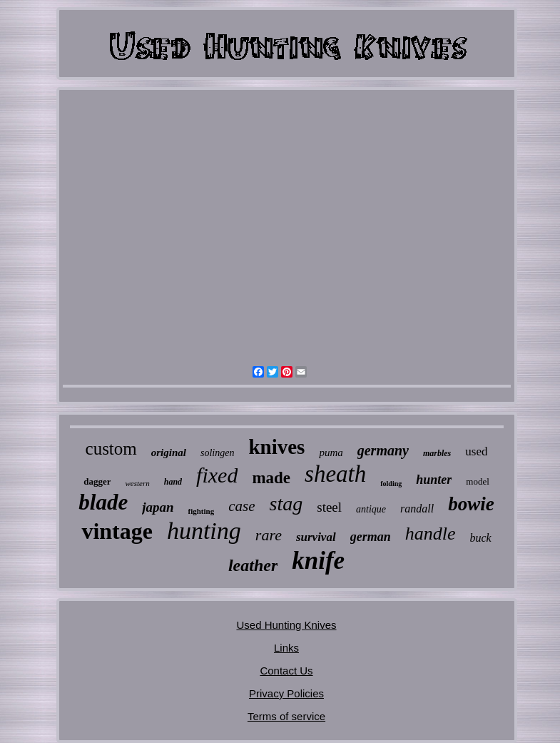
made (271, 478)
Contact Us (286, 671)
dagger (97, 481)
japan (158, 507)
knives (276, 447)
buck (480, 538)
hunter (434, 480)
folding (391, 484)
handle (431, 534)
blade (103, 502)
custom (111, 449)
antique (371, 509)
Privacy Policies (286, 693)
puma (331, 453)
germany (383, 450)
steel (329, 507)
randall (417, 509)
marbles (437, 453)
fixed (217, 475)
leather (253, 565)
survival (316, 537)
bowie (471, 504)
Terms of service (286, 716)
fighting (202, 511)
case (241, 506)
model (478, 481)
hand (173, 482)
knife (318, 561)
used (476, 451)
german (371, 537)
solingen (217, 453)
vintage (117, 531)
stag (286, 504)
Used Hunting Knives (286, 625)
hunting (204, 531)
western (137, 483)
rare (269, 535)
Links (286, 648)
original (169, 453)
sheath (335, 474)
